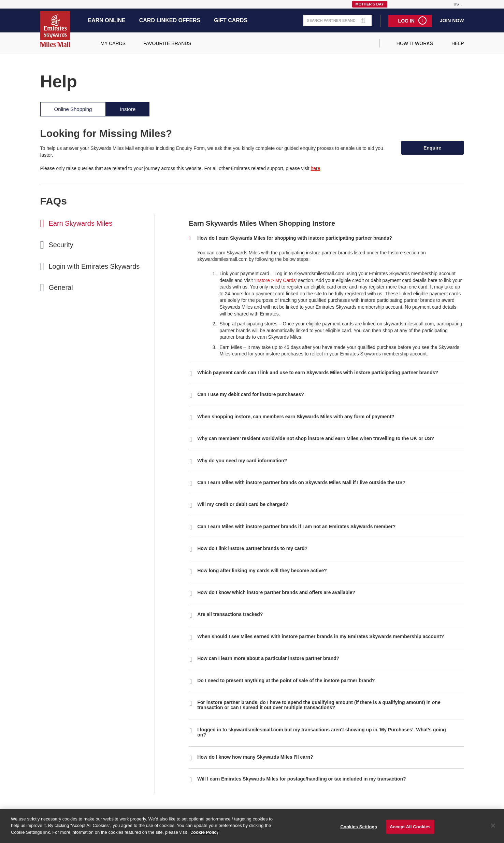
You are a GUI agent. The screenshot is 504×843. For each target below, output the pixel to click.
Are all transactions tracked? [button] (230, 614)
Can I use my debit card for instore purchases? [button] (251, 394)
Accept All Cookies (410, 830)
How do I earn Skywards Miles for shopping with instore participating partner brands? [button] (295, 238)
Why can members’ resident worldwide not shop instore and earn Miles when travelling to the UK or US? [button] (316, 438)
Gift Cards (231, 20)
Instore (128, 109)
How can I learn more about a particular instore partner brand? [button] (268, 658)
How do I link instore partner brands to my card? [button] (252, 548)
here (315, 168)
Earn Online (107, 20)
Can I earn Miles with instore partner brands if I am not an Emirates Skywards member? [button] (296, 526)
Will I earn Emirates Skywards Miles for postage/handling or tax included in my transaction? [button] (301, 779)
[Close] (493, 829)
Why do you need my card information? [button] (242, 461)
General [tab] (61, 287)
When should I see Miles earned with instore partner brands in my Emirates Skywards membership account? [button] (321, 636)
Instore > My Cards (276, 280)
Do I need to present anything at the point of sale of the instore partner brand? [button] (286, 680)
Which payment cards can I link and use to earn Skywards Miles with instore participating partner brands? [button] (318, 373)
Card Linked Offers (170, 20)
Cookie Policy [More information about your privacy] (205, 835)
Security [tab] (61, 245)
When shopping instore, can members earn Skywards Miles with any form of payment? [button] (296, 417)
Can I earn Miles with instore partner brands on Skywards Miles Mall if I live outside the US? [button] (301, 482)
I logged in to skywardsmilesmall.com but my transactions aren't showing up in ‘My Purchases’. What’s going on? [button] (322, 732)
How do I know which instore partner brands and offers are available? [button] (276, 592)
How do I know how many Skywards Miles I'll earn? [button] (255, 757)
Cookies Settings (359, 830)
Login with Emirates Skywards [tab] (94, 266)
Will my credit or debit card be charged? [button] (243, 504)
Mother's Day (370, 4)
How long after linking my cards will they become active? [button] (262, 571)
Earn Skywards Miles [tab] (81, 223)
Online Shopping (73, 109)
